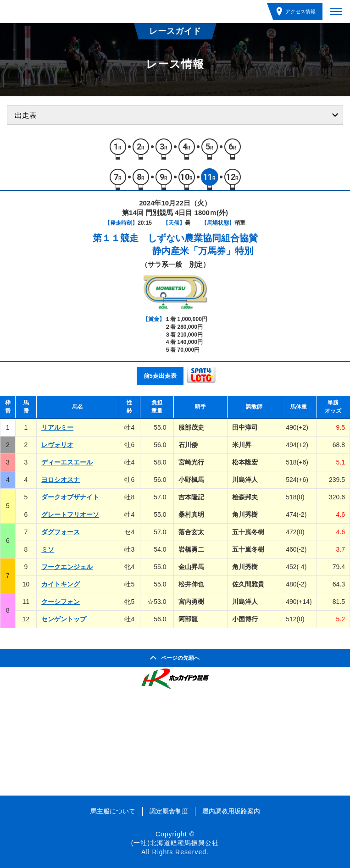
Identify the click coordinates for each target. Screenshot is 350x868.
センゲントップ (64, 619)
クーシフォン (61, 602)
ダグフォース (61, 532)
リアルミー (57, 427)
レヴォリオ (57, 445)
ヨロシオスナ (61, 480)
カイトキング (61, 584)
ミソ (48, 549)
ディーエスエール (67, 462)
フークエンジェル (67, 567)
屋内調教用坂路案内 (231, 811)
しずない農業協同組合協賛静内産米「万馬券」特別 (203, 244)
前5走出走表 (160, 376)
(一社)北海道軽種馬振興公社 (175, 843)
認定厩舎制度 (169, 811)
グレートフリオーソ (70, 514)
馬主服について (113, 811)
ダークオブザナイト (70, 497)
